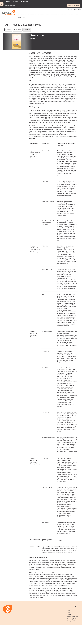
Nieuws (76, 14)
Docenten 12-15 (22, 14)
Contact (69, 612)
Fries (24, 17)
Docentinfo (27, 30)
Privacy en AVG (71, 621)
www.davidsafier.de (48, 539)
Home (69, 610)
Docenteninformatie (43, 14)
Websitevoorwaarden (72, 617)
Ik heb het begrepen (74, 5)
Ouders (71, 14)
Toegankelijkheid (71, 619)
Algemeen (8, 30)
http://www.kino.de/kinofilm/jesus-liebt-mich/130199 (57, 552)
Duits (19, 17)
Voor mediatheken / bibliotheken (59, 14)
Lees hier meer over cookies (10, 6)
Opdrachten (17, 30)
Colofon (69, 615)
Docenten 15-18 (32, 14)
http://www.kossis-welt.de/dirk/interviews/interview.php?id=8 (59, 547)
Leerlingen (70, 10)
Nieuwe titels (77, 10)
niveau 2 (18, 25)
